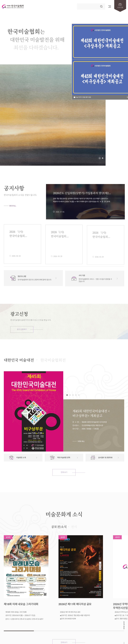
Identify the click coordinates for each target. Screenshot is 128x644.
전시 (74, 537)
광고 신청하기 (22, 329)
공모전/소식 (59, 537)
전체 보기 (64, 483)
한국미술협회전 (53, 370)
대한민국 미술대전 (19, 370)
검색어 (77, 3)
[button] (100, 158)
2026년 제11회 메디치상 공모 (60, 600)
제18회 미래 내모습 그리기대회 (15, 600)
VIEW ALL (13, 206)
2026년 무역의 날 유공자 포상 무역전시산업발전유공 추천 (104, 600)
